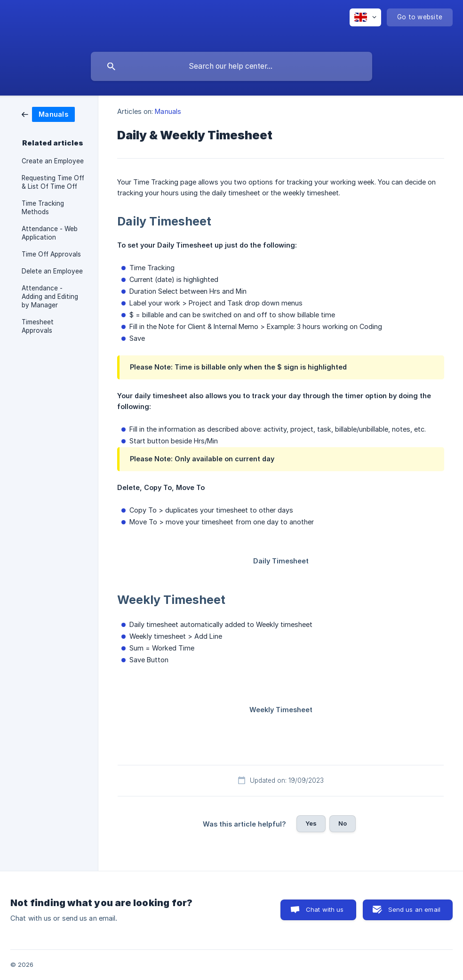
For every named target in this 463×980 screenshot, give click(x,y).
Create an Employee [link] (53, 161)
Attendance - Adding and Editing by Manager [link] (50, 297)
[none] (365, 17)
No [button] (343, 823)
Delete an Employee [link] (52, 271)
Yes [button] (311, 823)
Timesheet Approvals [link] (38, 326)
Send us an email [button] (414, 909)
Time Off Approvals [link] (51, 254)
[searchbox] (231, 66)
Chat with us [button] (325, 909)
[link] (48, 114)
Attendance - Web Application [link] (50, 233)
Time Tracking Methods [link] (43, 208)
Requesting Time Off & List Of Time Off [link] (53, 182)
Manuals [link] (168, 111)
